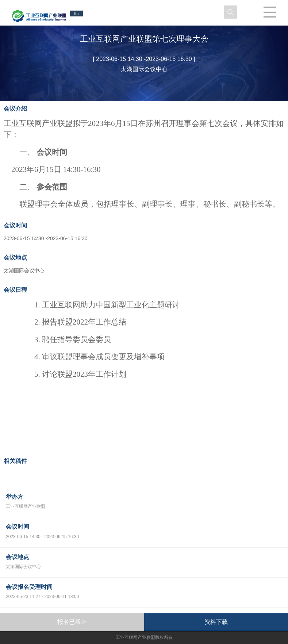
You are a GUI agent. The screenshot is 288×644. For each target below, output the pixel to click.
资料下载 (216, 622)
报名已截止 (72, 622)
